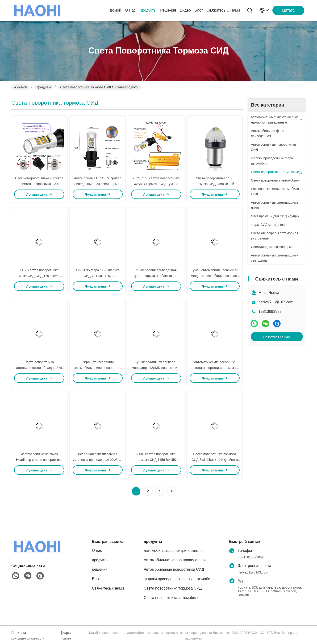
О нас (130, 10)
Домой (115, 10)
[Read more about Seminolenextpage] (160, 491)
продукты (148, 10)
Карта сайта (67, 636)
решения (168, 10)
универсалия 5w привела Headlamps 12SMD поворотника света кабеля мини (156, 368)
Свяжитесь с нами (223, 10)
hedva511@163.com (276, 302)
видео (185, 10)
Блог (199, 10)
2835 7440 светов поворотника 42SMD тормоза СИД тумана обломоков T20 (156, 184)
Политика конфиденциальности (28, 636)
